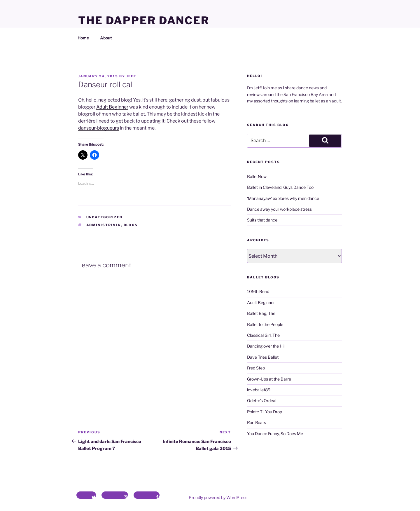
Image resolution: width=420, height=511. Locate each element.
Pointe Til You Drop (265, 412)
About (106, 38)
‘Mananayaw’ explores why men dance (283, 198)
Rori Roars (257, 422)
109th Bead (258, 291)
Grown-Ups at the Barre (269, 379)
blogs (131, 225)
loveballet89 (259, 390)
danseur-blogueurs (99, 128)
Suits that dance (262, 220)
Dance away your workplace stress (279, 209)
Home (83, 38)
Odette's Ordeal (262, 401)
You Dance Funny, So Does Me (275, 434)
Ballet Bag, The (261, 313)
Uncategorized (105, 217)
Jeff (131, 76)
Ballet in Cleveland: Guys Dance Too (280, 187)
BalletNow (257, 176)
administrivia (104, 225)
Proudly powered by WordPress (218, 497)
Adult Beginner (112, 107)
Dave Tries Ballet (263, 357)
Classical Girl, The (263, 335)
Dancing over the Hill (266, 346)
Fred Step (256, 368)
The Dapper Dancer (144, 20)
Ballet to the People (265, 324)
